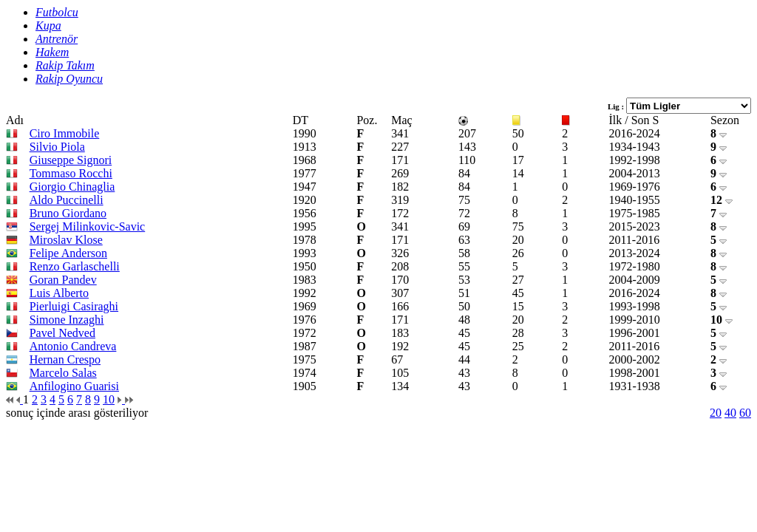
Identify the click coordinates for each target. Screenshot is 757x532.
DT (301, 120)
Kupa (48, 25)
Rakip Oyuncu (69, 79)
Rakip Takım (65, 65)
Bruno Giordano (68, 213)
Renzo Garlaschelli (75, 266)
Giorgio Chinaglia (72, 187)
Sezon (725, 120)
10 (722, 320)
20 (716, 413)
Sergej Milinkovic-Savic (88, 226)
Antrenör (57, 39)
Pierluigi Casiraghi (74, 306)
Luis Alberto (59, 293)
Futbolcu (57, 12)
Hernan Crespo (65, 359)
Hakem (52, 52)
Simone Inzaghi (67, 320)
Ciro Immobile (65, 133)
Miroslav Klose (66, 240)
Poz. (367, 120)
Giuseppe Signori (71, 160)
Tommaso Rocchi (71, 173)
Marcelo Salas (63, 373)
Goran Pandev (63, 280)
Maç (401, 120)
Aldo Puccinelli (67, 200)
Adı (15, 120)
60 (745, 413)
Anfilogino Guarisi (74, 386)
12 (722, 200)
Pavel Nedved (62, 333)
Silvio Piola (57, 147)
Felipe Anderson (68, 253)
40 (730, 413)
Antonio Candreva (73, 346)
